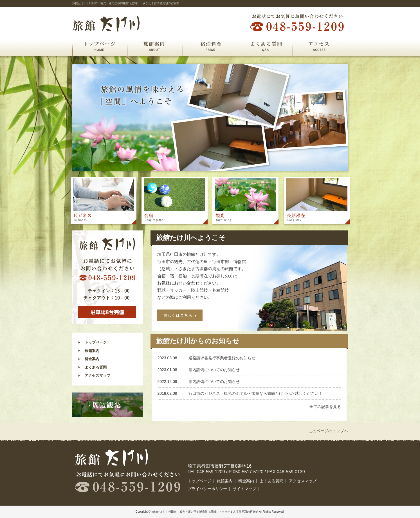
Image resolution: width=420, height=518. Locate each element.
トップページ (100, 46)
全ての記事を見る (325, 407)
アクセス (320, 46)
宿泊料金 (210, 46)
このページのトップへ (328, 431)
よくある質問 (265, 46)
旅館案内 (155, 46)
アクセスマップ (97, 375)
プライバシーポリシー (207, 489)
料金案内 (92, 359)
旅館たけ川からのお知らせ (198, 341)
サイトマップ (244, 489)
